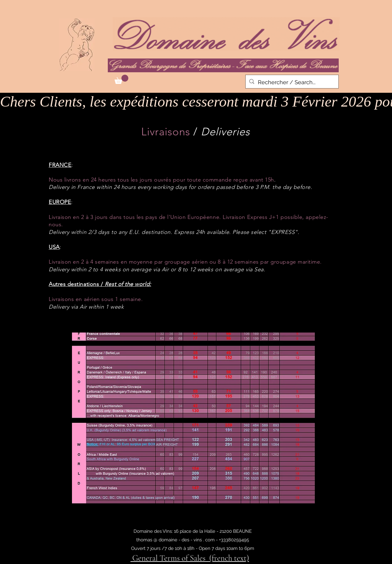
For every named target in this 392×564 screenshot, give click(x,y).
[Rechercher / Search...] (292, 82)
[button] (121, 79)
